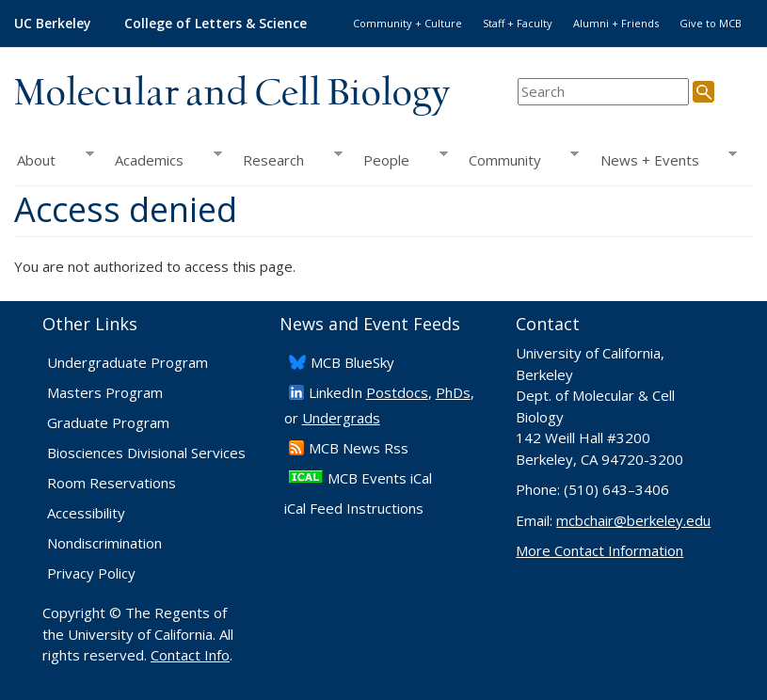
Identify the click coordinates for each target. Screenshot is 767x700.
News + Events (663, 159)
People (400, 159)
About (54, 159)
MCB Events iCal (380, 478)
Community (519, 159)
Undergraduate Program (128, 362)
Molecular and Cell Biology (232, 94)
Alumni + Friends (616, 23)
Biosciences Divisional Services (146, 453)
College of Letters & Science (216, 23)
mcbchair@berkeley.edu (633, 520)
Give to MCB (711, 23)
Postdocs (397, 392)
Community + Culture (407, 23)
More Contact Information (599, 550)
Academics (163, 159)
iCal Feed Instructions (354, 508)
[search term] (603, 92)
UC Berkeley (53, 23)
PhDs (453, 392)
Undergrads (341, 418)
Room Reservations (112, 483)
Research (288, 159)
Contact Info (190, 655)
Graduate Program (108, 422)
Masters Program (105, 392)
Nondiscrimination (104, 543)
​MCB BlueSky (352, 362)
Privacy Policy (91, 573)
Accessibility (86, 513)
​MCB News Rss (359, 448)
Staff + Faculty (518, 23)
